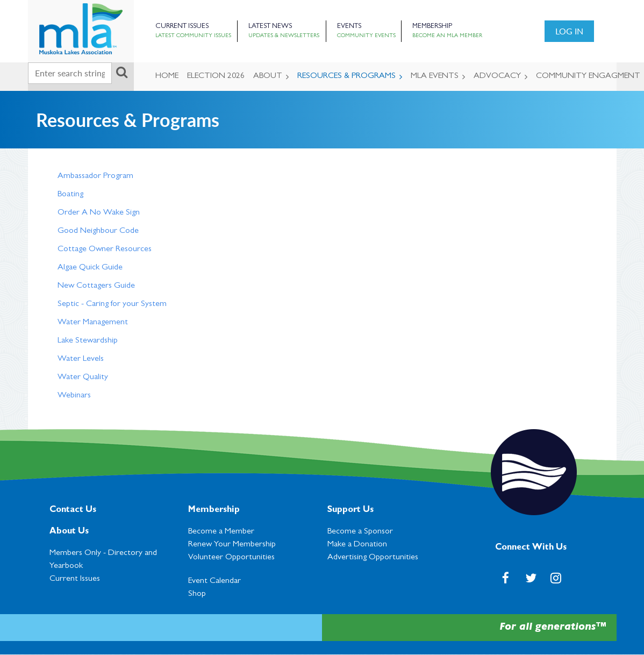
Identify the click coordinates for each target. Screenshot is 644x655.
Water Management (93, 323)
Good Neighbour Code (98, 231)
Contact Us (73, 510)
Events (349, 27)
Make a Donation (357, 545)
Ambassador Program (95, 176)
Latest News (270, 27)
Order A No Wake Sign (99, 213)
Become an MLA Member (447, 36)
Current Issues (182, 27)
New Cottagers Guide (96, 286)
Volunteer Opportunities (231, 558)
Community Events (366, 36)
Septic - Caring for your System (112, 304)
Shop (197, 594)
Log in (569, 31)
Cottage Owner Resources (105, 250)
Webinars (74, 396)
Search (122, 72)
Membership (432, 27)
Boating (70, 195)
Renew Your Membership (232, 545)
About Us (69, 532)
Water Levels (81, 359)
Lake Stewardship (88, 341)
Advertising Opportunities (373, 558)
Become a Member (221, 532)
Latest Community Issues (193, 36)
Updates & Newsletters (284, 36)
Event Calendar (214, 581)
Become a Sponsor (360, 532)
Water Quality (83, 378)
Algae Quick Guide (90, 268)
